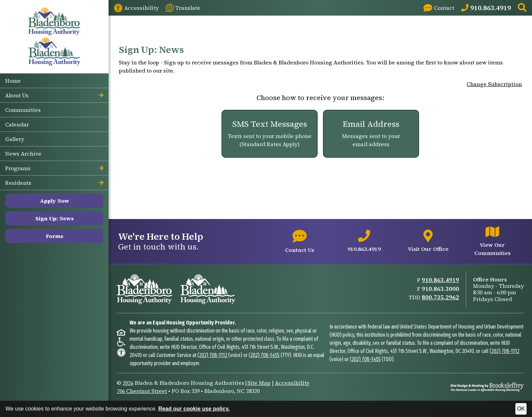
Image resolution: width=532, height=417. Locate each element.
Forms (54, 236)
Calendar (17, 124)
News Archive (23, 154)
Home (13, 81)
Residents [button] (54, 183)
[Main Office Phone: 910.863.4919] (486, 8)
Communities (23, 110)
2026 (128, 383)
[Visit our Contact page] (439, 8)
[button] (522, 8)
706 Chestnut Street (142, 391)
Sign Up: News (54, 218)
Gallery (15, 139)
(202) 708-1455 (264, 355)
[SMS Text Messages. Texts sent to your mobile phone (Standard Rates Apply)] (270, 134)
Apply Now (54, 201)
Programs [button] (54, 168)
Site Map (259, 383)
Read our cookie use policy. (194, 409)
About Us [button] (54, 95)
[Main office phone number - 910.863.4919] (364, 241)
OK (521, 409)
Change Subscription (494, 84)
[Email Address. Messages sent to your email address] (371, 134)
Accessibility (292, 383)
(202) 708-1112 (212, 355)
